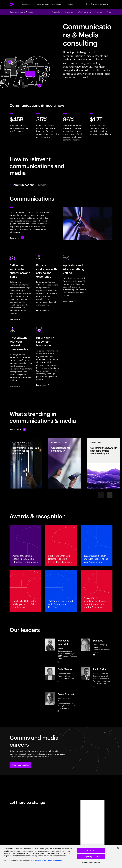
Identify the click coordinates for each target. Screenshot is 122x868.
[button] (20, 765)
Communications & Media (21, 12)
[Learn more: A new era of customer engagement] (43, 310)
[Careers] (72, 4)
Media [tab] (42, 185)
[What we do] (28, 4)
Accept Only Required (91, 857)
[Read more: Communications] (17, 238)
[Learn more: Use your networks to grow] (16, 386)
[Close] (118, 848)
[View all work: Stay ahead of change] (18, 429)
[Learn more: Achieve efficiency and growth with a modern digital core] (43, 385)
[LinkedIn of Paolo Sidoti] (94, 686)
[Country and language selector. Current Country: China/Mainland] (101, 4)
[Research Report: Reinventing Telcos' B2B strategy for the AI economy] (26, 463)
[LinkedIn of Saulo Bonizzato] (58, 711)
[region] (61, 857)
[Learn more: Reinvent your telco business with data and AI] (70, 301)
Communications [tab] (23, 185)
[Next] (110, 495)
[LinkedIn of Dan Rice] (94, 655)
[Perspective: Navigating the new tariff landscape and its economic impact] (103, 463)
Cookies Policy (39, 860)
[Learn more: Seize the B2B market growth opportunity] (16, 319)
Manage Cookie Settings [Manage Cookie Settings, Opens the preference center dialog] (91, 863)
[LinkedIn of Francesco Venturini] (58, 662)
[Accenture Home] (12, 4)
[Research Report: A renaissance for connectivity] (65, 463)
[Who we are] (58, 4)
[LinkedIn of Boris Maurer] (58, 681)
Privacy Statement (55, 860)
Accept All (91, 850)
